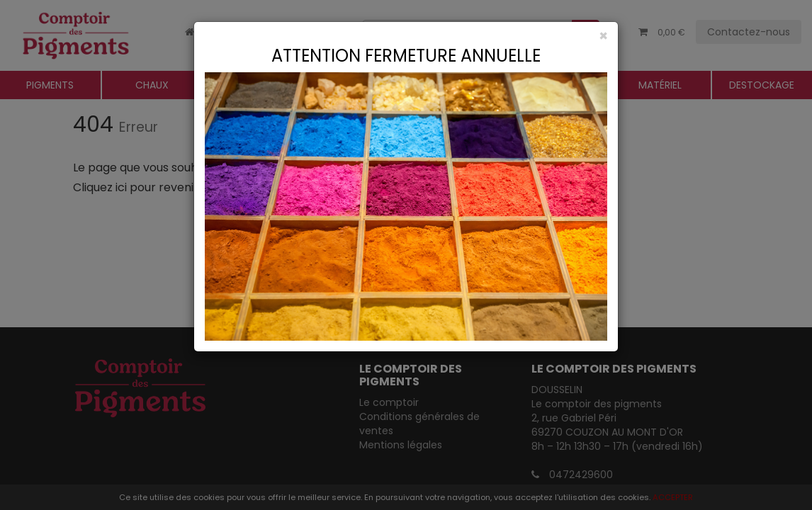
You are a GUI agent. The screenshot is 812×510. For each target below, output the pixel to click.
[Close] (406, 36)
